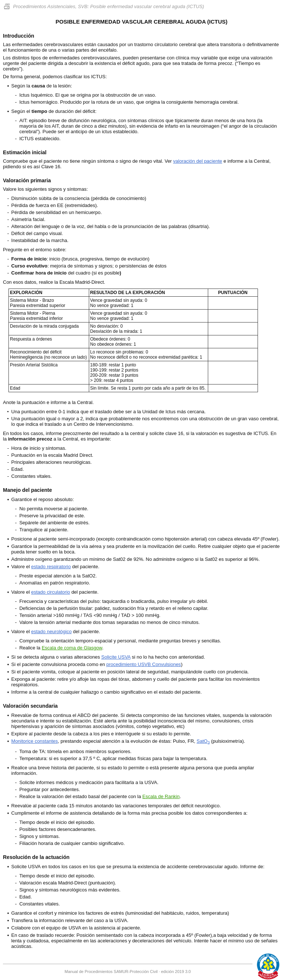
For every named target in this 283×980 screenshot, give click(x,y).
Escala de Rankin (161, 796)
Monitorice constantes (35, 741)
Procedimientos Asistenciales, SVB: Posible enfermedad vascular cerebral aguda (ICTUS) (104, 6)
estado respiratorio (51, 567)
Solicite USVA (116, 657)
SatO (203, 741)
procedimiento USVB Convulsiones (144, 664)
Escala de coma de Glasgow (72, 648)
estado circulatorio (51, 592)
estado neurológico (52, 632)
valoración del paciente (198, 161)
